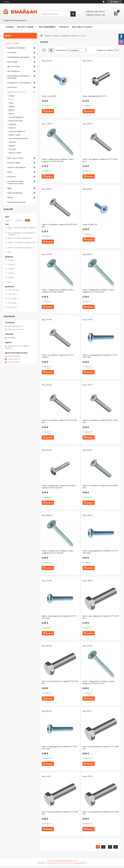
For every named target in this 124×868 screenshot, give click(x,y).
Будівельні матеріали (16, 48)
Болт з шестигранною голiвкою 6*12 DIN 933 (60, 813)
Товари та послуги (52, 36)
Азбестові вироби (15, 193)
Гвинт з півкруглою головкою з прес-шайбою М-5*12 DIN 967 (58, 552)
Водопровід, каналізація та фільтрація (19, 77)
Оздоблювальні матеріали (18, 57)
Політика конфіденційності (77, 863)
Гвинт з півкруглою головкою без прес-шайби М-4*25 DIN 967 (59, 487)
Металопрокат (14, 71)
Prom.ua (74, 861)
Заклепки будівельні (17, 131)
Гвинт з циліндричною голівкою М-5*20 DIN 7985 (59, 748)
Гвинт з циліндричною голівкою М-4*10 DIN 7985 (100, 356)
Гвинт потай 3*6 (90, 224)
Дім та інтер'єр (14, 66)
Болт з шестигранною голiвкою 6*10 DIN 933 (101, 748)
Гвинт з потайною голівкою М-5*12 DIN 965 (59, 421)
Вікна (10, 172)
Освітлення (12, 87)
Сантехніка (12, 52)
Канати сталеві (15, 153)
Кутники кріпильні (16, 117)
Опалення (11, 177)
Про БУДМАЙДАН (47, 27)
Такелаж (12, 142)
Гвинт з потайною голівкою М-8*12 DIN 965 (100, 421)
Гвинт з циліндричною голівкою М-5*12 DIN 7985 (59, 617)
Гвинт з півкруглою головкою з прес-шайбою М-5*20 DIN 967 (99, 682)
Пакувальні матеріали (16, 202)
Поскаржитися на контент (56, 863)
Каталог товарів (25, 27)
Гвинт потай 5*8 (49, 96)
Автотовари (12, 62)
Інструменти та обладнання (19, 83)
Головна (10, 27)
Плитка (10, 197)
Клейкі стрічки (14, 135)
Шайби (11, 106)
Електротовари (14, 163)
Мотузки (12, 149)
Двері (10, 188)
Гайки (11, 103)
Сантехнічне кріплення (18, 138)
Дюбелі (12, 110)
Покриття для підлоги (16, 167)
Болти (11, 99)
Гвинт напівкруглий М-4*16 (95, 96)
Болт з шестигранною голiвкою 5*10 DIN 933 (101, 617)
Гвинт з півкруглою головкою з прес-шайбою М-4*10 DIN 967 (99, 291)
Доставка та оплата (82, 27)
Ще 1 (10, 252)
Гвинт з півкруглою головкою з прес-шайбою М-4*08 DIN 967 (58, 291)
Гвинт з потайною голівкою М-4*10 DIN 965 (100, 160)
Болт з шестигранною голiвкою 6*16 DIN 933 (101, 813)
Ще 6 (10, 282)
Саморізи (12, 124)
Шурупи (12, 146)
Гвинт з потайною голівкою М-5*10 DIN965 (57, 356)
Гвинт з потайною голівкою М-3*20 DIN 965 (59, 225)
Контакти (64, 27)
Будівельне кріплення (70, 36)
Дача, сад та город (15, 158)
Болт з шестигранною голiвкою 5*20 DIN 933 (60, 682)
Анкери (12, 96)
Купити (49, 111)
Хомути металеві (16, 121)
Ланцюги (12, 128)
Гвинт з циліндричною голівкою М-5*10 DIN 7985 (100, 552)
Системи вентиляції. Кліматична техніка (16, 182)
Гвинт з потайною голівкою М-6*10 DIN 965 (100, 487)
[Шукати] (73, 14)
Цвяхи (11, 114)
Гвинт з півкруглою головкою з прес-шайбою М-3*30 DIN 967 (58, 160)
